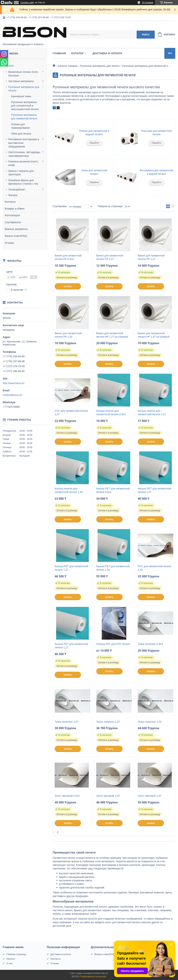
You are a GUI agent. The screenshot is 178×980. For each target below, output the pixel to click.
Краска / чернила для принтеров (21, 173)
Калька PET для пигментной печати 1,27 (71, 646)
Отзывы (9, 243)
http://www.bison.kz (14, 383)
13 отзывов (147, 3)
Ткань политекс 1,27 (108, 722)
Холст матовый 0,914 (67, 796)
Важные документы (16, 229)
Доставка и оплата (107, 53)
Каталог (9, 66)
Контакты (10, 202)
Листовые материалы (21, 81)
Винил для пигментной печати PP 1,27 (151, 257)
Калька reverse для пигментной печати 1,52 (69, 490)
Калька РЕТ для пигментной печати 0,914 (113, 490)
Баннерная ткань (21, 96)
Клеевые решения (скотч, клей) (23, 163)
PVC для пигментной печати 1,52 (154, 568)
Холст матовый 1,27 (149, 796)
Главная (59, 53)
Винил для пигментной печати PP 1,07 (110, 257)
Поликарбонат (17, 189)
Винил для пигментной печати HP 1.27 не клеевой (112, 335)
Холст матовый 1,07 (108, 796)
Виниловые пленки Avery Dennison (23, 74)
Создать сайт (27, 3)
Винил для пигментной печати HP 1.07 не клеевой (153, 335)
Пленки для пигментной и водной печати (94, 133)
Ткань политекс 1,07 (67, 722)
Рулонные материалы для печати (24, 89)
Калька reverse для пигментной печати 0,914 (111, 413)
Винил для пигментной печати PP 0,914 (68, 257)
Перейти (94, 143)
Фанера (13, 195)
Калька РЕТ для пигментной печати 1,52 (113, 568)
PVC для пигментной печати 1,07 (71, 413)
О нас (10, 963)
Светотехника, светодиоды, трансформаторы (25, 154)
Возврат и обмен (15, 209)
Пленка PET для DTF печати (113, 644)
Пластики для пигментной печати (156, 133)
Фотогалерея (12, 215)
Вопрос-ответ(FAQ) (16, 236)
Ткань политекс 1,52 (150, 722)
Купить (68, 287)
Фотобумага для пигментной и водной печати (156, 172)
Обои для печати (21, 134)
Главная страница (16, 954)
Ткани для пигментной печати (94, 172)
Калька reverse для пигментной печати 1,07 (152, 413)
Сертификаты (13, 222)
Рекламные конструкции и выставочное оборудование (24, 143)
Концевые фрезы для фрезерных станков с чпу (23, 182)
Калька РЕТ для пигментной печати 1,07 (154, 490)
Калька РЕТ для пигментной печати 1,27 (71, 568)
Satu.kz (104, 973)
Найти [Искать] (146, 34)
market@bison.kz (13, 395)
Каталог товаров (67, 66)
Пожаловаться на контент (93, 977)
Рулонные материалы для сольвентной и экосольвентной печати (25, 106)
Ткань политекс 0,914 (150, 644)
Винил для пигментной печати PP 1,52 (68, 335)
